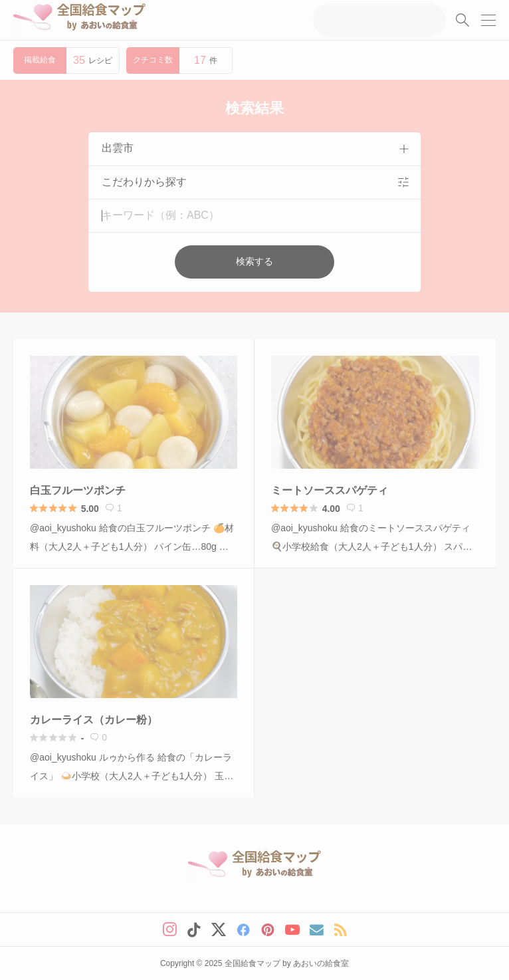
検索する (255, 261)
